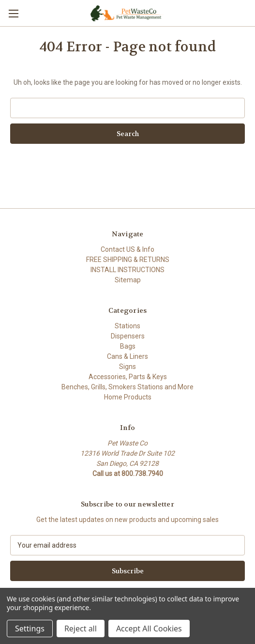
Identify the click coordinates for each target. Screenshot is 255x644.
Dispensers (128, 336)
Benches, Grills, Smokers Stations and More (127, 387)
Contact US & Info (127, 249)
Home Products (128, 397)
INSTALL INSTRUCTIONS (127, 270)
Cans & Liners (127, 356)
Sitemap (128, 280)
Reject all (81, 629)
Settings (30, 629)
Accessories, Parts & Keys (128, 377)
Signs (127, 367)
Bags (128, 346)
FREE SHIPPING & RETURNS (128, 260)
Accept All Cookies (149, 629)
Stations (127, 326)
